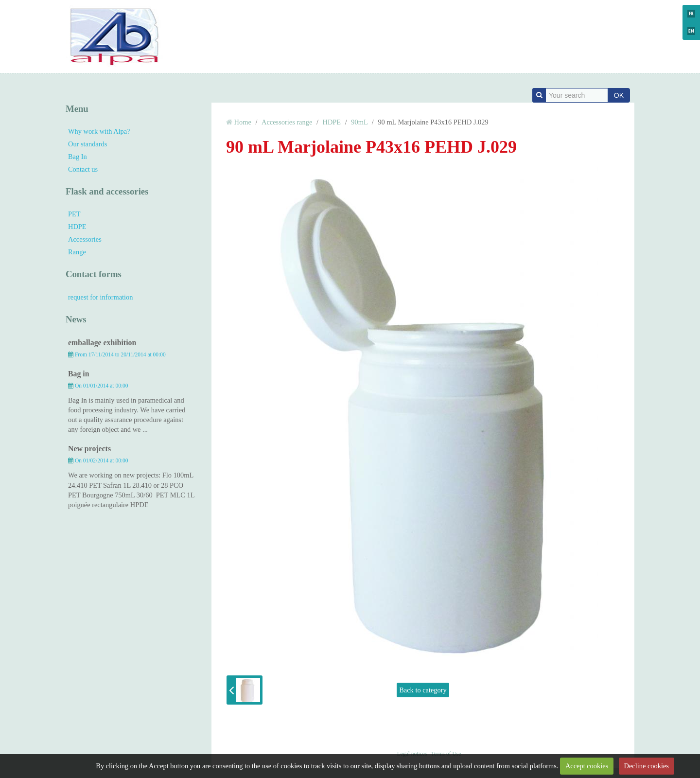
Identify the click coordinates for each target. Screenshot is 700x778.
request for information (100, 297)
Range (77, 252)
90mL (359, 122)
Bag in (79, 374)
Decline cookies (647, 766)
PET (74, 214)
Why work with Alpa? (99, 131)
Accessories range (287, 122)
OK (619, 95)
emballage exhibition (102, 343)
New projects (89, 449)
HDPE (77, 227)
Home (243, 122)
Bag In (78, 157)
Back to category (423, 690)
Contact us (83, 169)
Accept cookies (587, 766)
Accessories (85, 239)
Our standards (87, 144)
